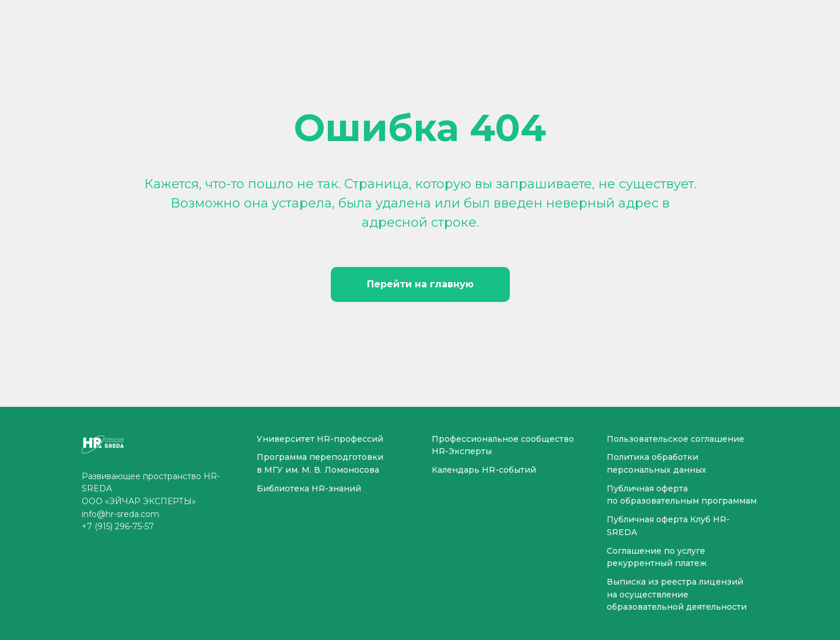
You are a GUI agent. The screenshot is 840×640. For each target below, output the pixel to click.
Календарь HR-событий (484, 470)
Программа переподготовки (320, 457)
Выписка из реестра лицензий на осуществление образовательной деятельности (677, 594)
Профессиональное (475, 439)
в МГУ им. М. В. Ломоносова (318, 470)
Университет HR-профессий (320, 439)
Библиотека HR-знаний (309, 488)
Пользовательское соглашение (675, 439)
